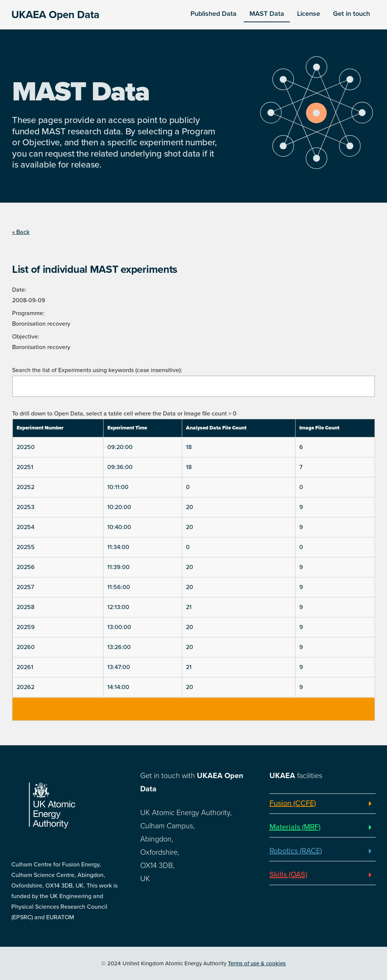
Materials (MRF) (295, 827)
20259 (26, 627)
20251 (25, 467)
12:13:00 (118, 607)
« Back (21, 232)
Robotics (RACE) (296, 851)
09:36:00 (120, 467)
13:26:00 (119, 647)
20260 (26, 647)
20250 (26, 447)
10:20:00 (119, 507)
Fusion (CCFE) (293, 803)
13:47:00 (119, 667)
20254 (26, 527)
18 (189, 447)
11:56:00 (119, 587)
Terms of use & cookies (257, 963)
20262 (26, 687)
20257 (25, 587)
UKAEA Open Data (55, 15)
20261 (25, 667)
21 (189, 607)
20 (190, 507)
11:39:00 (118, 567)
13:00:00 (119, 627)
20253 (26, 507)
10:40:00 (119, 527)
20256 (26, 567)
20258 (26, 607)
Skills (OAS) (288, 875)
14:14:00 (118, 687)
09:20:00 (120, 447)
